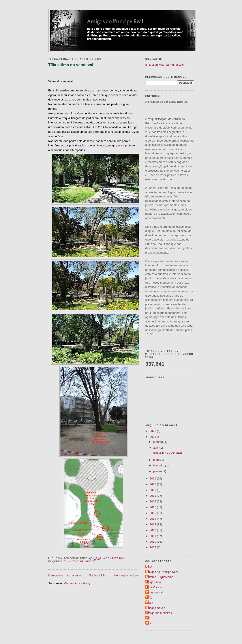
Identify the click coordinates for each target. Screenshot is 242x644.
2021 (153, 478)
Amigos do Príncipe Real (162, 572)
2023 (153, 431)
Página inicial (98, 575)
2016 (153, 507)
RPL (149, 598)
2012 (153, 530)
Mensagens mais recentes (65, 575)
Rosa (150, 603)
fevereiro (159, 465)
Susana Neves (156, 608)
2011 (153, 536)
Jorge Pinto (154, 582)
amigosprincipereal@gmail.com (165, 65)
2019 (153, 490)
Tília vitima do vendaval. (71, 65)
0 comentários (114, 558)
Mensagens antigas (126, 575)
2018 (153, 496)
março (158, 460)
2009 (153, 547)
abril (156, 448)
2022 (153, 437)
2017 (153, 501)
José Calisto (154, 587)
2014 (153, 519)
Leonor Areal (155, 592)
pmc (149, 623)
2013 (153, 524)
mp (148, 618)
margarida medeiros (159, 613)
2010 (153, 542)
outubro (158, 442)
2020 (153, 484)
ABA (149, 567)
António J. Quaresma (160, 577)
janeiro (158, 471)
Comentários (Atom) (77, 583)
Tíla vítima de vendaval (81, 562)
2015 (153, 513)
